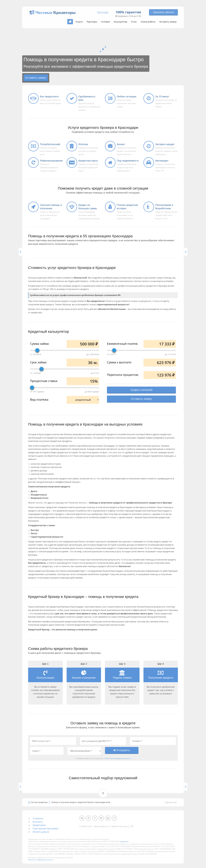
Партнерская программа (46, 829)
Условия (105, 22)
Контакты (38, 822)
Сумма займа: (40, 343)
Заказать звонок (163, 12)
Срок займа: (38, 362)
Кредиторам (39, 826)
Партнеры (92, 22)
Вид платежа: (39, 399)
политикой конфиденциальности (117, 759)
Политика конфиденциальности (41, 860)
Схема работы (148, 22)
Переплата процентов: (123, 375)
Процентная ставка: (44, 381)
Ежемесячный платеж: (123, 343)
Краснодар (103, 12)
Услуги (79, 22)
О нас (134, 22)
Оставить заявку (168, 22)
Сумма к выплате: (119, 362)
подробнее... (124, 842)
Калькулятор (120, 22)
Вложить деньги (41, 832)
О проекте (38, 819)
